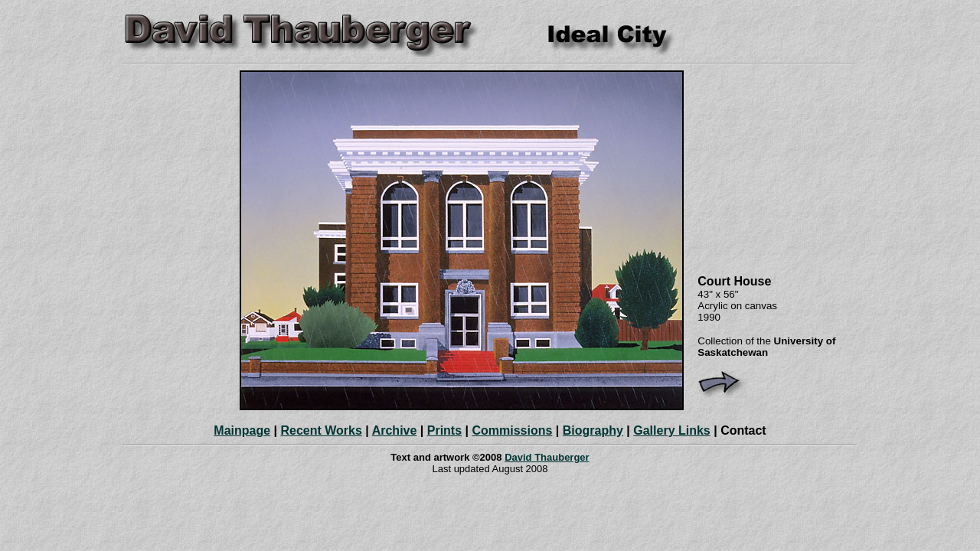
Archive (395, 430)
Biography (593, 430)
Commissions (512, 430)
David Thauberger (547, 457)
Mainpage (242, 430)
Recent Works (321, 430)
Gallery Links (672, 430)
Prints (444, 430)
